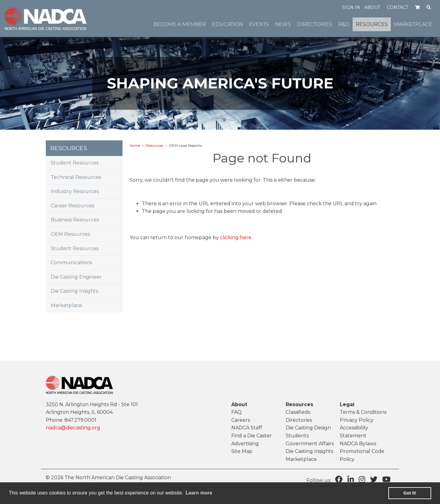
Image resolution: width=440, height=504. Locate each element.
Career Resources (72, 206)
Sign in (351, 7)
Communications (71, 263)
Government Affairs (310, 444)
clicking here (236, 237)
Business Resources (75, 220)
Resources (154, 145)
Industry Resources (75, 191)
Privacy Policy (357, 420)
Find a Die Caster (252, 436)
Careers (241, 420)
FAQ (237, 412)
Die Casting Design (308, 428)
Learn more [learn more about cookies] (199, 493)
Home (135, 145)
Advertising (245, 444)
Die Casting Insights (74, 291)
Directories (299, 420)
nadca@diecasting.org (73, 428)
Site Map (242, 451)
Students (297, 436)
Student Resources (75, 163)
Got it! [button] (410, 493)
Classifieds (298, 412)
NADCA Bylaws (358, 444)
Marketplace (66, 305)
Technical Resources (76, 177)
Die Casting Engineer (76, 277)
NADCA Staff (247, 428)
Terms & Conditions (363, 412)
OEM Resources (70, 234)
